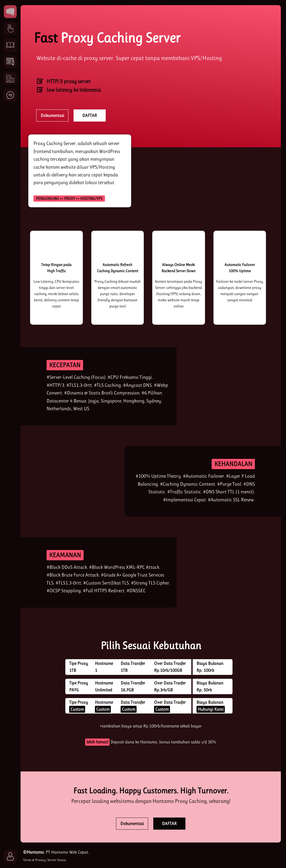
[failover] (240, 249)
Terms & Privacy (34, 860)
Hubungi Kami (211, 709)
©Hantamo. (34, 852)
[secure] (210, 572)
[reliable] (91, 481)
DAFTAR (90, 115)
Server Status (57, 860)
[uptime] (178, 249)
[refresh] (118, 249)
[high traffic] (56, 249)
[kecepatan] (210, 386)
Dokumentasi (52, 115)
